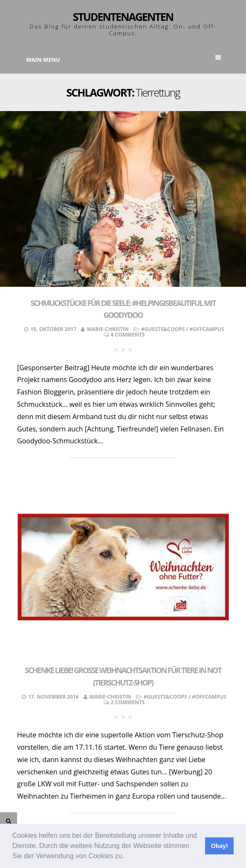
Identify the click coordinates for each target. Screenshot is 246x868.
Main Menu (124, 59)
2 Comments (128, 702)
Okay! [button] (220, 846)
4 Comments (128, 335)
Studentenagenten (123, 17)
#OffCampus (207, 329)
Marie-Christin (108, 329)
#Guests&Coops (163, 329)
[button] (127, 857)
